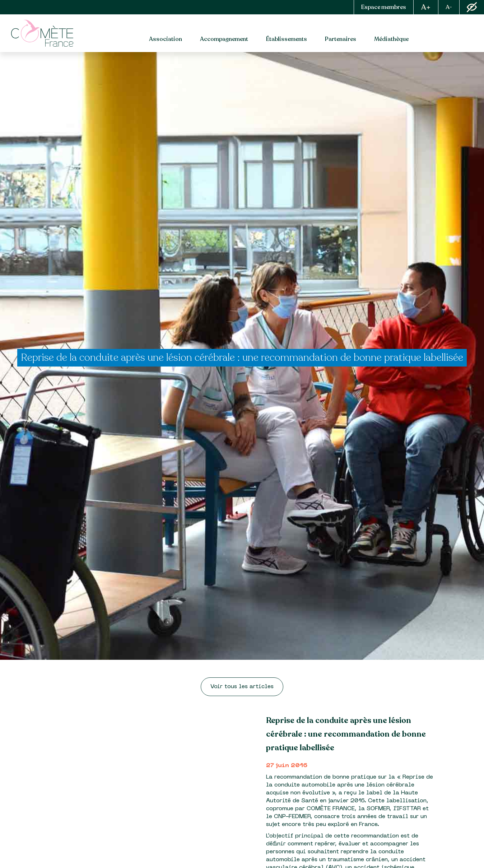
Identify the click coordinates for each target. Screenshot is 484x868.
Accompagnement (224, 39)
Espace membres (384, 7)
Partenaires (341, 39)
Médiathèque (391, 39)
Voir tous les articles (242, 687)
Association (166, 39)
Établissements (287, 39)
